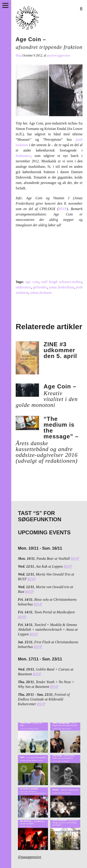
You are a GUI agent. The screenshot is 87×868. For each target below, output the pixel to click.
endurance (23, 287)
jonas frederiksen (62, 287)
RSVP (62, 209)
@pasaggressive (30, 857)
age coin (32, 282)
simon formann (41, 293)
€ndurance (23, 156)
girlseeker (40, 287)
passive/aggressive (59, 56)
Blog (19, 56)
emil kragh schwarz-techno (62, 282)
